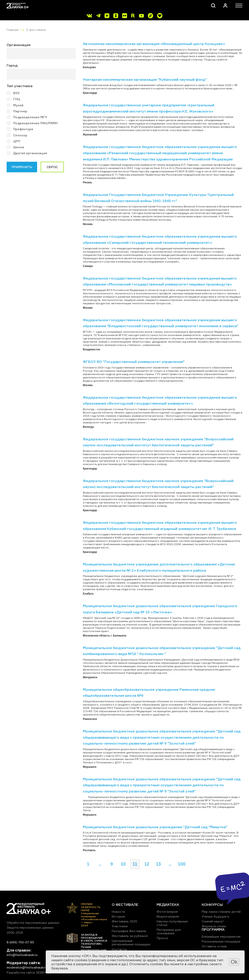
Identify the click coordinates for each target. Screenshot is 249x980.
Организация (19, 45)
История (118, 916)
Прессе (162, 938)
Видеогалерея (168, 916)
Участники (120, 926)
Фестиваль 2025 (124, 921)
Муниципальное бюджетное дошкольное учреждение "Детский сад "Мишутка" (155, 827)
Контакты (119, 949)
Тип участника (20, 86)
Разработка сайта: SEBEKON (29, 972)
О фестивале (36, 30)
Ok (234, 962)
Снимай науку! (213, 921)
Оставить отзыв (214, 946)
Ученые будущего (216, 916)
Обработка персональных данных (33, 923)
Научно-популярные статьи (172, 923)
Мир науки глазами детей (221, 911)
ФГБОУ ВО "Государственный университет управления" (134, 362)
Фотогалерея (167, 911)
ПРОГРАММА (213, 929)
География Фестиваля (129, 931)
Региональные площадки (221, 941)
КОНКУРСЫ (212, 905)
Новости (118, 911)
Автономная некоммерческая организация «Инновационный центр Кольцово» (154, 44)
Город (12, 65)
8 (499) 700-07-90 (20, 942)
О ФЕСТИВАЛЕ (125, 905)
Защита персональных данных (30, 927)
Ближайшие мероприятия (221, 936)
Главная (13, 30)
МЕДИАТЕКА (168, 905)
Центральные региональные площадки (131, 942)
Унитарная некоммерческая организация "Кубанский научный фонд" (145, 79)
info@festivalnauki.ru (22, 955)
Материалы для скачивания (169, 931)
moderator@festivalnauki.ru (27, 967)
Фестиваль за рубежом (130, 936)
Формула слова (214, 926)
